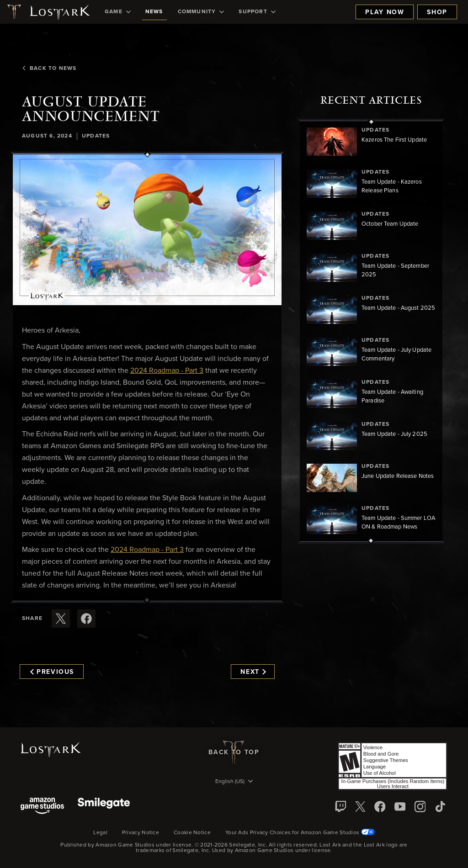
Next (253, 672)
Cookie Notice (192, 833)
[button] (147, 230)
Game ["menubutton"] (118, 12)
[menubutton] (234, 782)
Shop (437, 12)
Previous (52, 672)
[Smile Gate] (104, 807)
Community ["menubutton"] (201, 12)
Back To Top (234, 752)
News (154, 12)
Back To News (49, 69)
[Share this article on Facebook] (86, 619)
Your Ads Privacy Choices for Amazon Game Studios (300, 833)
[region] (371, 331)
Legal (100, 833)
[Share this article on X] (61, 619)
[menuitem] (118, 12)
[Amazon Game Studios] (42, 807)
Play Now (385, 12)
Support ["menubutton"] (257, 12)
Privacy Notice (141, 833)
